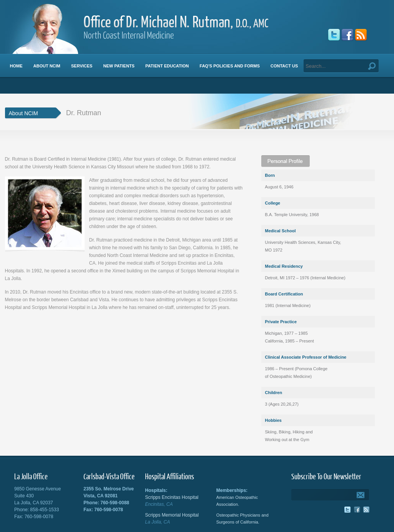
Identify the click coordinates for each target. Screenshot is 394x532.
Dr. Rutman (84, 113)
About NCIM (23, 113)
